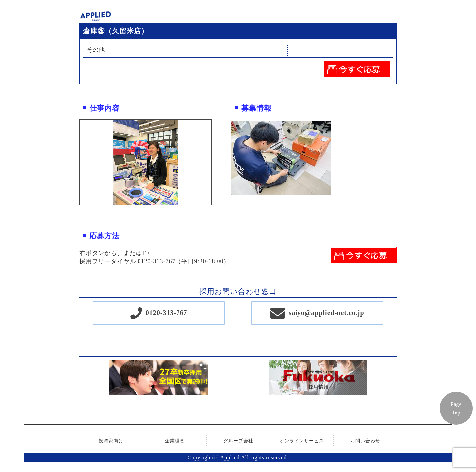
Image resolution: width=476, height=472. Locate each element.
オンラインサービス (302, 441)
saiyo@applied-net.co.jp (326, 313)
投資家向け (111, 441)
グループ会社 (238, 441)
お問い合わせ (365, 441)
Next (216, 162)
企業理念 (175, 441)
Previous (75, 162)
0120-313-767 (166, 313)
